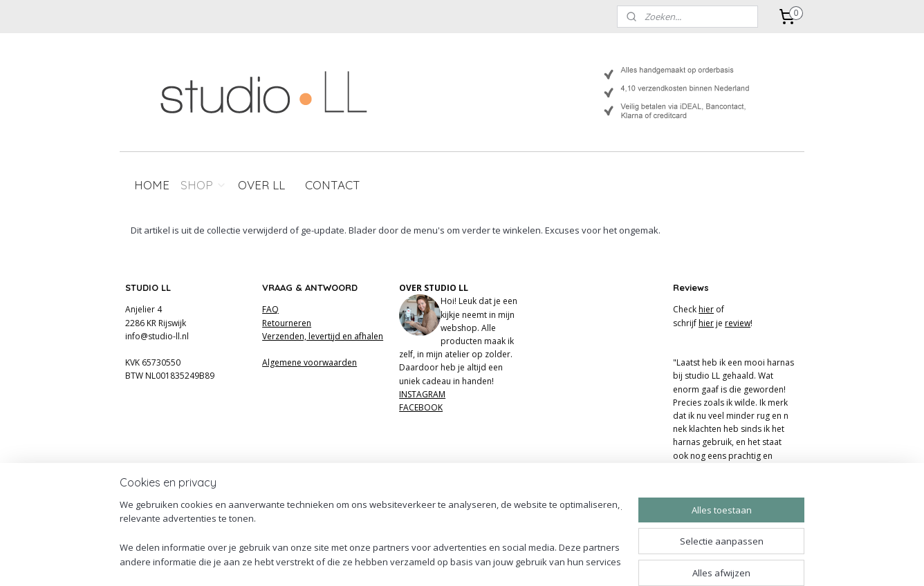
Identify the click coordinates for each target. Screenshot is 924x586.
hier (706, 309)
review (738, 323)
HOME (152, 185)
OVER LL (261, 185)
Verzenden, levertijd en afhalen (323, 336)
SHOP (204, 185)
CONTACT (333, 185)
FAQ (270, 309)
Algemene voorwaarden (309, 362)
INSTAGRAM (422, 394)
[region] (371, 535)
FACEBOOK (421, 407)
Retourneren (287, 323)
